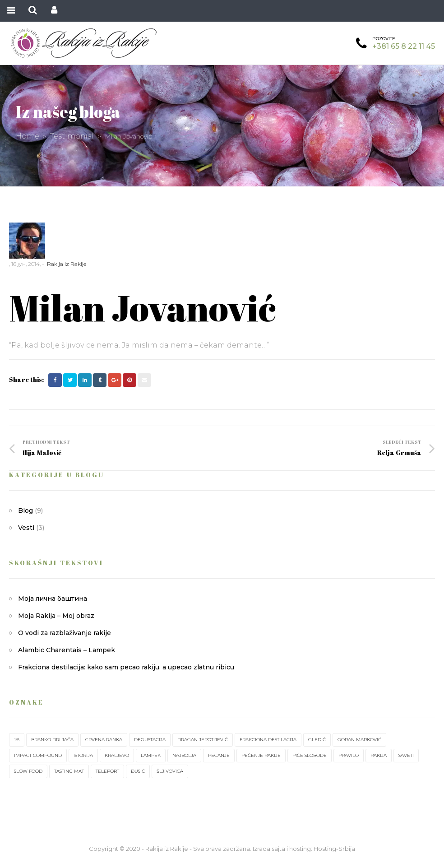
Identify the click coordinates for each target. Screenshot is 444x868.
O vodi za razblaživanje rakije (65, 633)
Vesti (26, 528)
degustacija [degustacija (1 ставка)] (150, 740)
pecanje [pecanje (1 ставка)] (219, 755)
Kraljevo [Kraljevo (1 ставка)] (117, 755)
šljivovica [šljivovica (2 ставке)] (170, 771)
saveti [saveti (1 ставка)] (406, 755)
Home (28, 136)
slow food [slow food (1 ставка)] (28, 771)
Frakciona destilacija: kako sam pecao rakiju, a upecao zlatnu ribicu (126, 667)
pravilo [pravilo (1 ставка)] (349, 755)
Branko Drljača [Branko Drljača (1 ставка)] (52, 740)
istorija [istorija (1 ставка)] (83, 755)
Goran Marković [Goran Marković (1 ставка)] (359, 740)
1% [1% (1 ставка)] (17, 740)
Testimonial (72, 136)
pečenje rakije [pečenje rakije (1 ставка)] (261, 755)
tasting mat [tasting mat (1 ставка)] (69, 771)
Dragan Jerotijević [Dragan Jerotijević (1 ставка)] (203, 740)
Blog (25, 511)
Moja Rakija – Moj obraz (56, 616)
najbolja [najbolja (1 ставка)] (184, 755)
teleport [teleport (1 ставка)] (107, 771)
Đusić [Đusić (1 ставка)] (138, 771)
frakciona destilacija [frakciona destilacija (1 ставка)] (268, 740)
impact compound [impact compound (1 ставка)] (38, 755)
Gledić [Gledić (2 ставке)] (317, 740)
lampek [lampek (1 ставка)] (151, 755)
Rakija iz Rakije (67, 264)
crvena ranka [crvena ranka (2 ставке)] (104, 740)
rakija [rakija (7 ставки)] (379, 755)
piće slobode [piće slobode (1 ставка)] (310, 755)
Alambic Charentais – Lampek (67, 650)
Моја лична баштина (53, 599)
